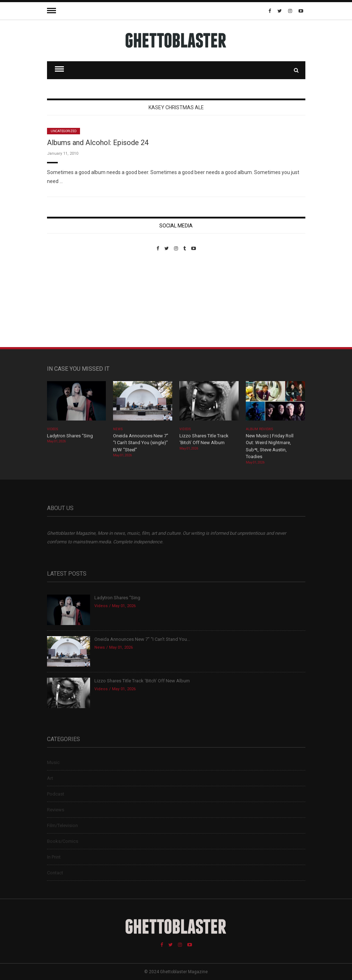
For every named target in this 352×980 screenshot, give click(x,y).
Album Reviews (259, 429)
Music (53, 762)
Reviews (56, 810)
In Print (54, 857)
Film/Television (62, 825)
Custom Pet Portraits (68, 300)
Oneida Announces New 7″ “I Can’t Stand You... (142, 639)
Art (50, 778)
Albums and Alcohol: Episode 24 (98, 143)
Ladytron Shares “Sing (70, 436)
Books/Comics (63, 841)
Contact (55, 873)
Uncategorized (64, 131)
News (118, 429)
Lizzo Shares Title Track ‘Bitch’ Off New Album (142, 681)
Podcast (56, 794)
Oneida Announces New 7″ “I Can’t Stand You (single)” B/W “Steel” (141, 443)
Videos (53, 429)
